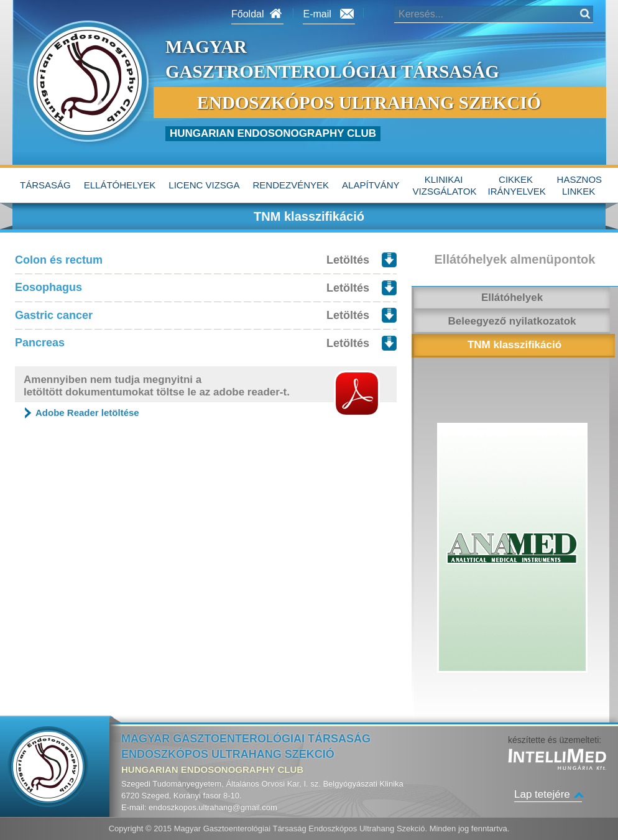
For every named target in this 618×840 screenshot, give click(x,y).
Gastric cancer (54, 315)
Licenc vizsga (204, 185)
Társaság (45, 185)
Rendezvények (291, 185)
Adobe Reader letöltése (87, 413)
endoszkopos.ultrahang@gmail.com (213, 807)
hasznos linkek (580, 186)
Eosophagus (48, 287)
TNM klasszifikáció (514, 345)
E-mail (317, 14)
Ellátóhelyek (120, 185)
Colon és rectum (59, 260)
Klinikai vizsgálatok (445, 186)
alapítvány (371, 185)
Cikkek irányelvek (517, 186)
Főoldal (247, 14)
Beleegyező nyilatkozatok (512, 321)
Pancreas (40, 343)
